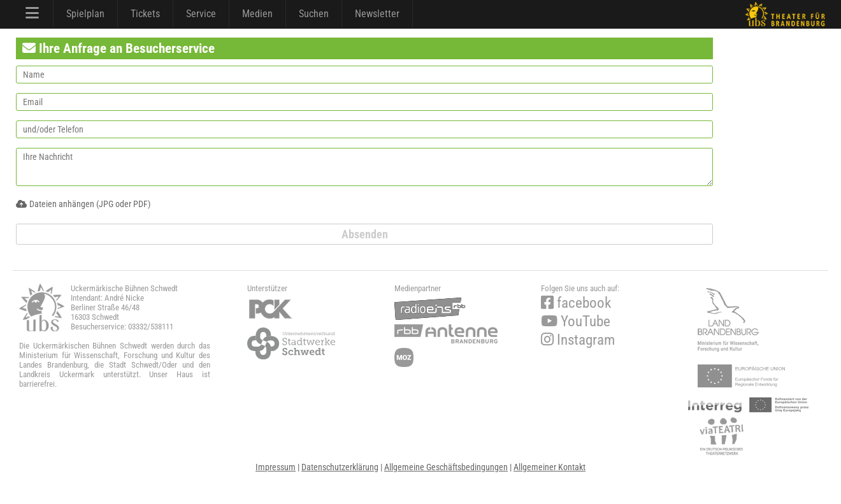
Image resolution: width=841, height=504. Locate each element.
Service (201, 14)
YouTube (576, 321)
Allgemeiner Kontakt (550, 467)
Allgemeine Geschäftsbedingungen (446, 467)
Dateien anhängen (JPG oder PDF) (83, 204)
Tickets (145, 14)
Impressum (276, 467)
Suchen (314, 14)
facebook (576, 303)
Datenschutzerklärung (340, 467)
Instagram (578, 340)
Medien (257, 14)
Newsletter (377, 14)
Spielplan (85, 14)
